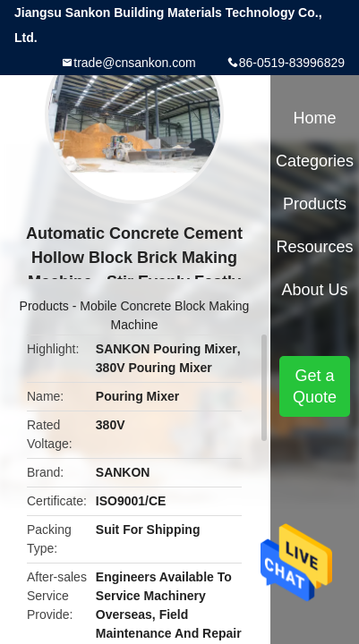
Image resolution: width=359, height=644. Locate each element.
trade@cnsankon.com (134, 63)
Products (44, 306)
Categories (315, 161)
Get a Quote (315, 386)
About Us (315, 290)
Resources (315, 247)
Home (315, 118)
